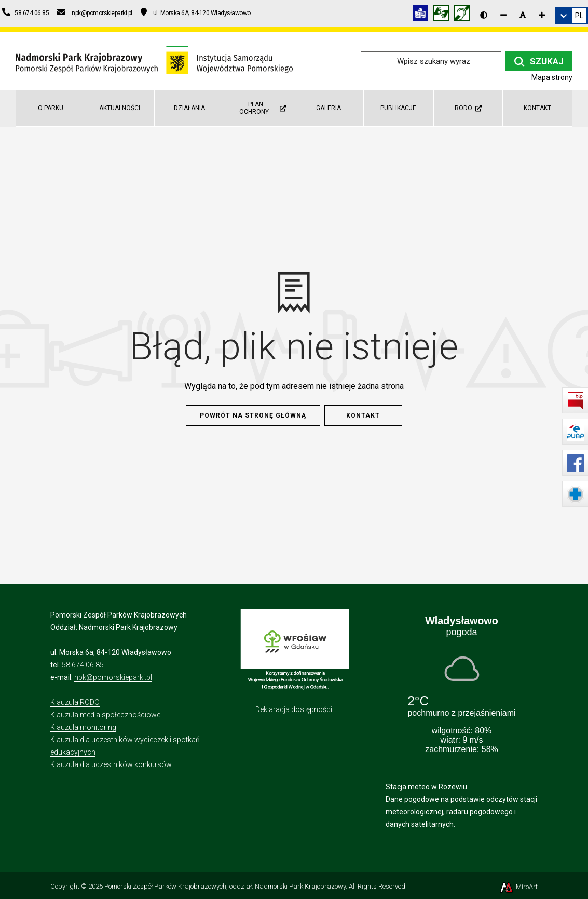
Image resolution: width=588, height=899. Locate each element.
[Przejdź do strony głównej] (154, 61)
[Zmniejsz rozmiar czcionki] (503, 15)
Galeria (329, 108)
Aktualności (120, 108)
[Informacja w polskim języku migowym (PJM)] (464, 15)
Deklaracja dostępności (294, 709)
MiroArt (518, 887)
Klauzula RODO (75, 702)
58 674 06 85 (83, 665)
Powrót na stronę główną (253, 415)
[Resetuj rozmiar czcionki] (523, 15)
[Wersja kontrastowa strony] (484, 15)
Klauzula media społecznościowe (105, 715)
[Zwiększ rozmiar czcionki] (542, 15)
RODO (468, 108)
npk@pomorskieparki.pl (113, 677)
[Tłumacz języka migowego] (444, 15)
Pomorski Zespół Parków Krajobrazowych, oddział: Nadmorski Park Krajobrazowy (225, 886)
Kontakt (537, 108)
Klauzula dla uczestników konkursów (111, 764)
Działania (189, 108)
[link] (572, 16)
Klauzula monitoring (83, 727)
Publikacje (398, 108)
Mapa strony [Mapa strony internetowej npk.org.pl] (552, 77)
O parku (51, 108)
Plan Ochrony (262, 108)
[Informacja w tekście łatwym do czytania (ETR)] (423, 15)
